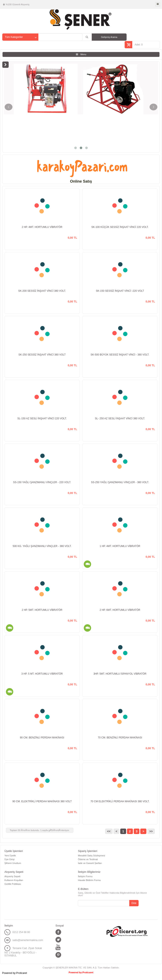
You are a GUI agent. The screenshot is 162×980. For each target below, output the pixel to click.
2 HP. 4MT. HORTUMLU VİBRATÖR (42, 227)
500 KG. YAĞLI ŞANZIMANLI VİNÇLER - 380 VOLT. (42, 546)
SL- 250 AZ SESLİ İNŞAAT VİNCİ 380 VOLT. (120, 418)
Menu (83, 54)
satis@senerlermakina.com (28, 940)
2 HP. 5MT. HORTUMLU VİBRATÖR (42, 610)
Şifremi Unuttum (13, 863)
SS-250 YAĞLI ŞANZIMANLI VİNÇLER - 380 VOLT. (120, 482)
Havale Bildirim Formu (89, 880)
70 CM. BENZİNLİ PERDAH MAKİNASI (120, 738)
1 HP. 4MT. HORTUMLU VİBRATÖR (120, 546)
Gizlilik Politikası (13, 884)
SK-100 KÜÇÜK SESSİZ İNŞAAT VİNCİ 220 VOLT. (120, 227)
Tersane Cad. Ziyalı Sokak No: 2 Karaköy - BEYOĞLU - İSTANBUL (23, 952)
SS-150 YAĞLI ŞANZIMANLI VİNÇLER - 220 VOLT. (42, 482)
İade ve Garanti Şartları (90, 863)
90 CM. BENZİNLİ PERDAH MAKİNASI (42, 738)
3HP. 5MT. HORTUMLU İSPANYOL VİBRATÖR (120, 674)
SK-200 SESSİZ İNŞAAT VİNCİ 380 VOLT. (42, 291)
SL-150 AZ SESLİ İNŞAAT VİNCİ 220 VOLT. (42, 418)
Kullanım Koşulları (14, 880)
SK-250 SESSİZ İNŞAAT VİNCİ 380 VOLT (42, 355)
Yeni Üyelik (10, 856)
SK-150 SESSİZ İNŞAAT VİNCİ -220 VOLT (120, 291)
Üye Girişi (9, 859)
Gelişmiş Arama (109, 37)
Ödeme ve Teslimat (88, 859)
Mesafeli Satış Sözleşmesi (91, 856)
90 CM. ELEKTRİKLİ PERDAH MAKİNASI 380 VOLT (42, 801)
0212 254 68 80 (21, 932)
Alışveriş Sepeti (12, 876)
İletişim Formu (85, 876)
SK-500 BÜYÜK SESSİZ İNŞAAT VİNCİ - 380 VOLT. (120, 355)
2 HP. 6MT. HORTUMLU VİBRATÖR (120, 610)
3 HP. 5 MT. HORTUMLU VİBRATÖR (42, 674)
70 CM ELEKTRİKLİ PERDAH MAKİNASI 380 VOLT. (120, 801)
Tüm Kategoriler (14, 37)
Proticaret (88, 972)
